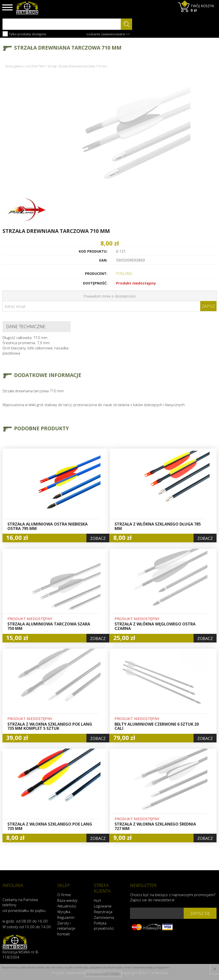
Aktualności (67, 906)
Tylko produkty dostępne (24, 34)
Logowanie (103, 906)
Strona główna (14, 66)
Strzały (52, 66)
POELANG (124, 273)
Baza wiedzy (67, 900)
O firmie (64, 894)
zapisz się (200, 913)
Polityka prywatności (104, 925)
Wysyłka (64, 911)
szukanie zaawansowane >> (108, 34)
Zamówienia (104, 917)
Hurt (98, 900)
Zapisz (208, 306)
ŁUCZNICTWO (35, 66)
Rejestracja (103, 911)
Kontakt (64, 934)
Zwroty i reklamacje (66, 925)
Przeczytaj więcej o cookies (103, 974)
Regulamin (66, 917)
